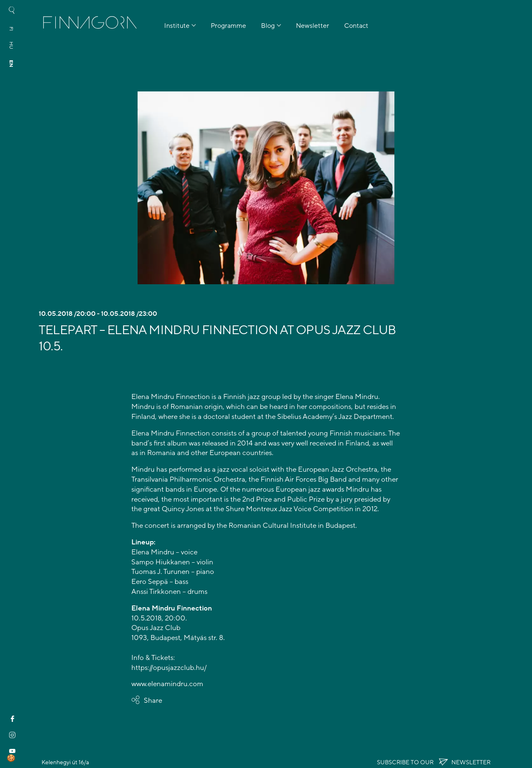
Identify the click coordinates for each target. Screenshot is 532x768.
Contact (356, 26)
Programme (228, 26)
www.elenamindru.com (167, 684)
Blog (268, 26)
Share (153, 700)
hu (11, 45)
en (11, 64)
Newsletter (313, 26)
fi (11, 29)
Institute (177, 26)
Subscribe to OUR (434, 762)
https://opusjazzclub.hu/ (169, 668)
